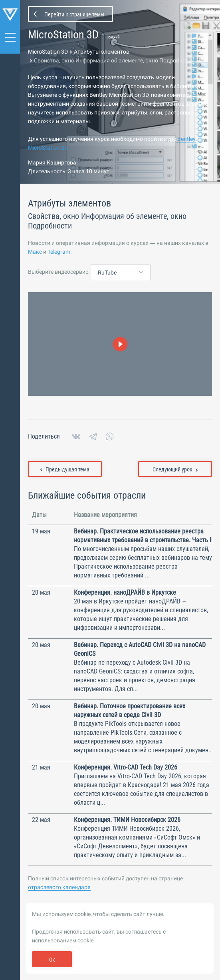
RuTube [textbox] (107, 273)
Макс (35, 252)
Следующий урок (175, 469)
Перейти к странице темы (74, 14)
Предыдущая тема (65, 469)
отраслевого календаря (59, 887)
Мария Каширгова (52, 162)
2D (64, 148)
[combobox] (121, 273)
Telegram (59, 252)
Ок (52, 960)
